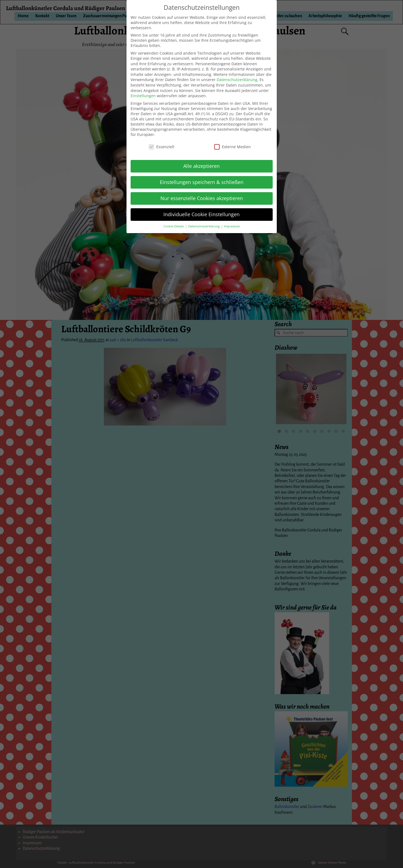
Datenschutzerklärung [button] (204, 226)
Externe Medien (233, 147)
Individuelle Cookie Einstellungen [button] (202, 214)
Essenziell (161, 147)
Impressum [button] (232, 226)
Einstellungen (143, 96)
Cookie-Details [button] (174, 226)
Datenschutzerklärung (237, 80)
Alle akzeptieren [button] (202, 166)
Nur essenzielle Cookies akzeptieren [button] (202, 198)
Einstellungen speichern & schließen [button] (202, 182)
